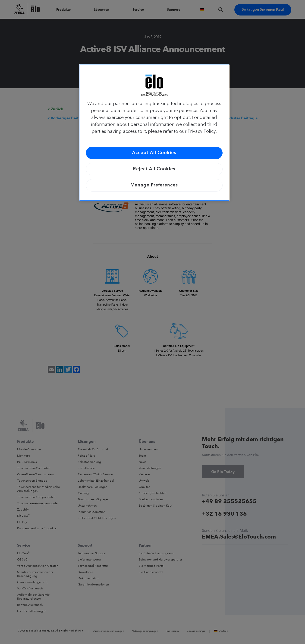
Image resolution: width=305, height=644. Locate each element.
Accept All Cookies (154, 153)
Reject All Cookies (154, 169)
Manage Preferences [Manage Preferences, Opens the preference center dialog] (154, 185)
